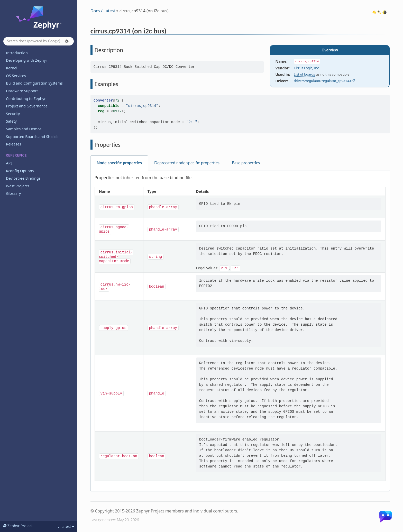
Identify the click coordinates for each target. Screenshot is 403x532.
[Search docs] (39, 41)
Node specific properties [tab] (119, 163)
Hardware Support (22, 91)
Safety (11, 121)
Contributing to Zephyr (26, 99)
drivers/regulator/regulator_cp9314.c (323, 81)
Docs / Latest (103, 11)
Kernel (12, 68)
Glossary (13, 193)
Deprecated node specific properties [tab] (187, 163)
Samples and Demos (24, 129)
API (9, 163)
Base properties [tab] (246, 163)
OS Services (16, 76)
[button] (67, 41)
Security (13, 114)
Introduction (17, 53)
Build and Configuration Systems (34, 83)
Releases (13, 144)
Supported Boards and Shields (32, 137)
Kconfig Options (20, 171)
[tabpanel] (240, 331)
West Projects (18, 186)
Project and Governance (27, 106)
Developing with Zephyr (26, 60)
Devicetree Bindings (23, 178)
